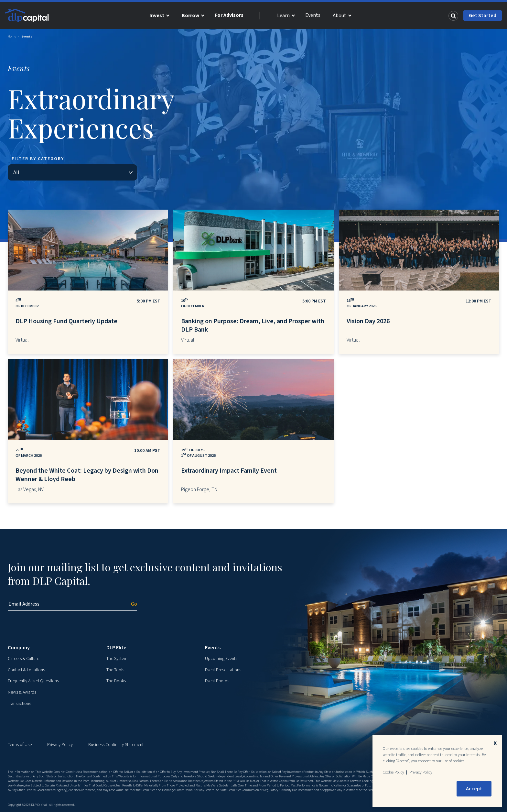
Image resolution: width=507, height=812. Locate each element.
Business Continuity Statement (116, 745)
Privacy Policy (60, 745)
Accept (474, 789)
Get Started (483, 16)
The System (117, 659)
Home (12, 37)
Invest (157, 16)
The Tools (115, 670)
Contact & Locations (26, 670)
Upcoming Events (221, 659)
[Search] (453, 16)
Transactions (19, 704)
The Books (116, 681)
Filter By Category (38, 159)
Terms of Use (20, 745)
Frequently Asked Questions (33, 681)
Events (313, 15)
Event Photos (217, 681)
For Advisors (229, 15)
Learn (283, 16)
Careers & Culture (23, 659)
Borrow (190, 16)
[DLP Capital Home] (28, 16)
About (340, 16)
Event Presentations (223, 670)
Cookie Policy (394, 772)
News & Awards (22, 692)
